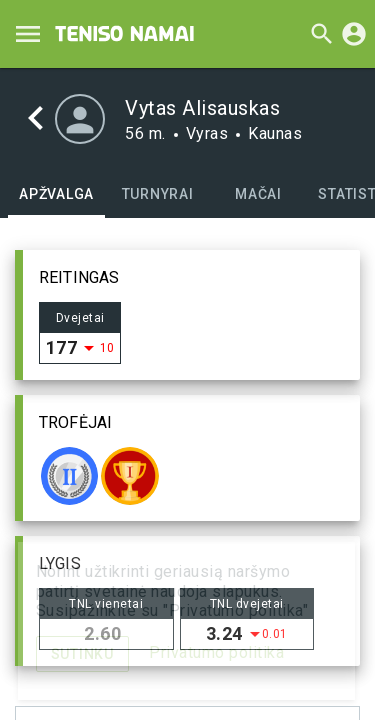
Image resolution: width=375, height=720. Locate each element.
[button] (187, 315)
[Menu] (28, 34)
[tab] (56, 194)
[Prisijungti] (354, 34)
